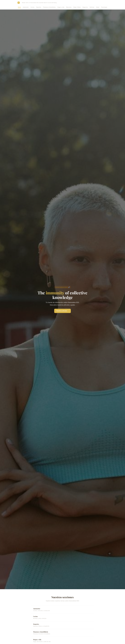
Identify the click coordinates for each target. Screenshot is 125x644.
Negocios (85, 7)
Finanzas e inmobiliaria (49, 7)
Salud (98, 7)
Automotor (26, 7)
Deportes (39, 7)
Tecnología (104, 7)
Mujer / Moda (77, 7)
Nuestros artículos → (62, 311)
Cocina (32, 7)
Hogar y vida (61, 7)
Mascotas (69, 7)
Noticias (92, 7)
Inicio (19, 7)
